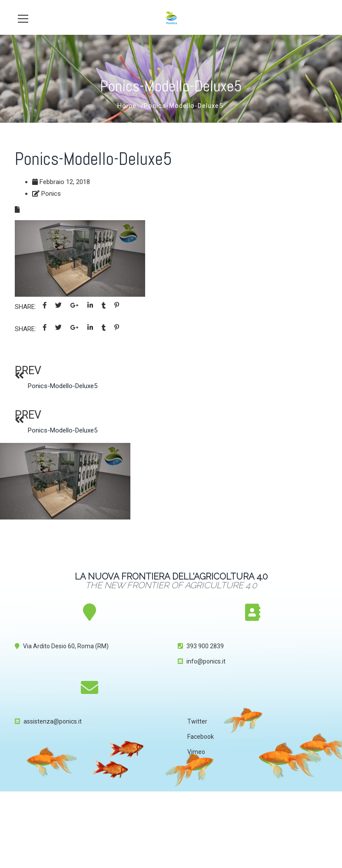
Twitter (197, 721)
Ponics (51, 194)
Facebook (201, 737)
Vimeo (196, 752)
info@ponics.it (206, 661)
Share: (25, 307)
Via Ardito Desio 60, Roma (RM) (66, 646)
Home (127, 106)
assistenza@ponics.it (53, 721)
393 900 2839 (205, 646)
